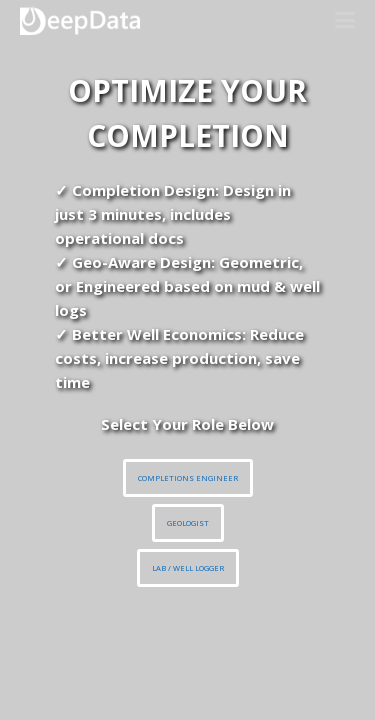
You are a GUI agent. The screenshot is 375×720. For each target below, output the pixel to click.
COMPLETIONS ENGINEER (188, 478)
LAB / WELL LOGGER (188, 568)
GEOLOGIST (188, 523)
